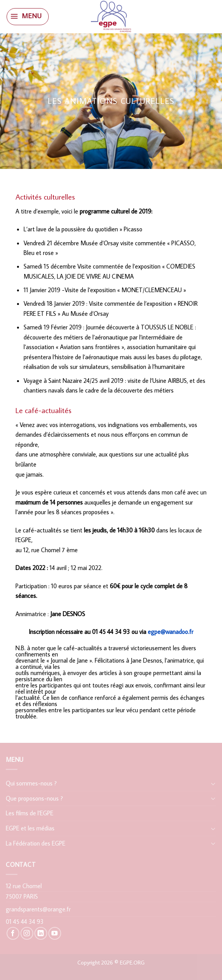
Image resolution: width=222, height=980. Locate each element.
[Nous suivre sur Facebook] (13, 933)
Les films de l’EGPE (30, 813)
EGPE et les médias (30, 828)
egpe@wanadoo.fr (171, 632)
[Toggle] (213, 784)
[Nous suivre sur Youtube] (55, 933)
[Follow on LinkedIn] (41, 933)
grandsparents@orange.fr (38, 909)
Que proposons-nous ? (34, 798)
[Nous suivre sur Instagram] (27, 933)
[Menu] (27, 17)
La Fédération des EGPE (36, 843)
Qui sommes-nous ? (31, 783)
